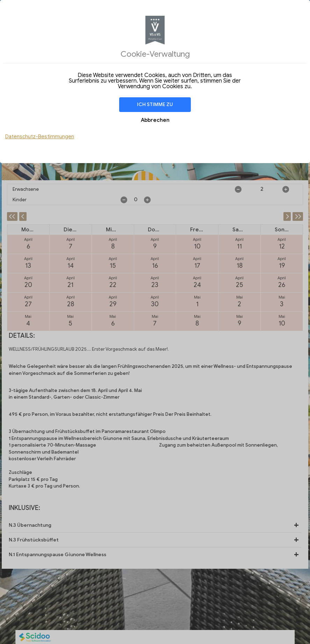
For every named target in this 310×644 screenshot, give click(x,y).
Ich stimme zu (155, 104)
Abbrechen (155, 120)
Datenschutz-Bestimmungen (40, 136)
